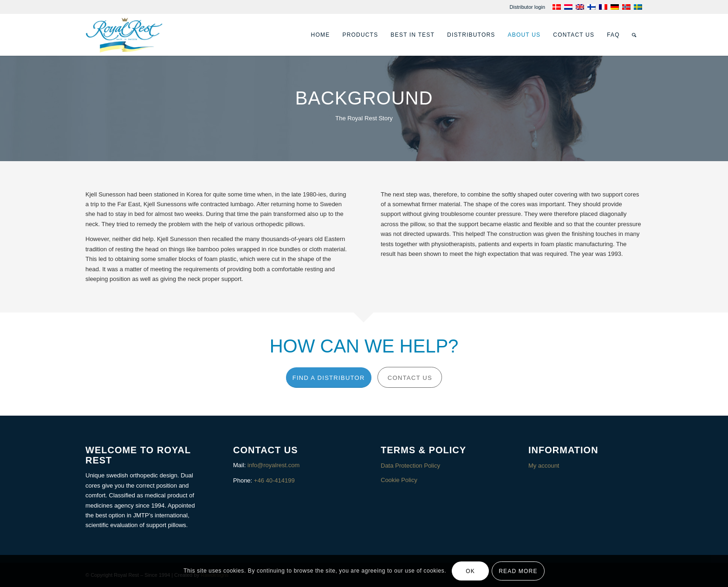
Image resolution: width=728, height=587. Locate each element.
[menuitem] (527, 7)
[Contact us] (410, 378)
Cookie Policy (399, 480)
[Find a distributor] (329, 378)
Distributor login (527, 7)
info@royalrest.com (273, 465)
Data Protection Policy (410, 466)
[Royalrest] (124, 35)
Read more (518, 571)
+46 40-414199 (274, 480)
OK (470, 571)
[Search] (634, 35)
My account (544, 466)
